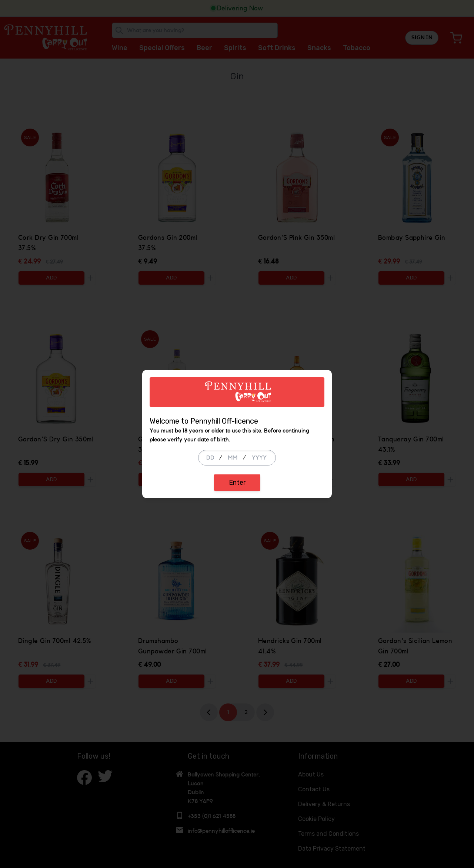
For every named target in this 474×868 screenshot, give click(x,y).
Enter (237, 483)
